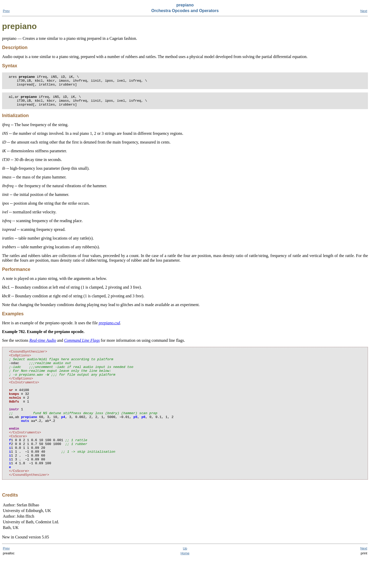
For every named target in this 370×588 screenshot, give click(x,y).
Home (185, 583)
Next (364, 11)
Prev (6, 11)
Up (185, 578)
